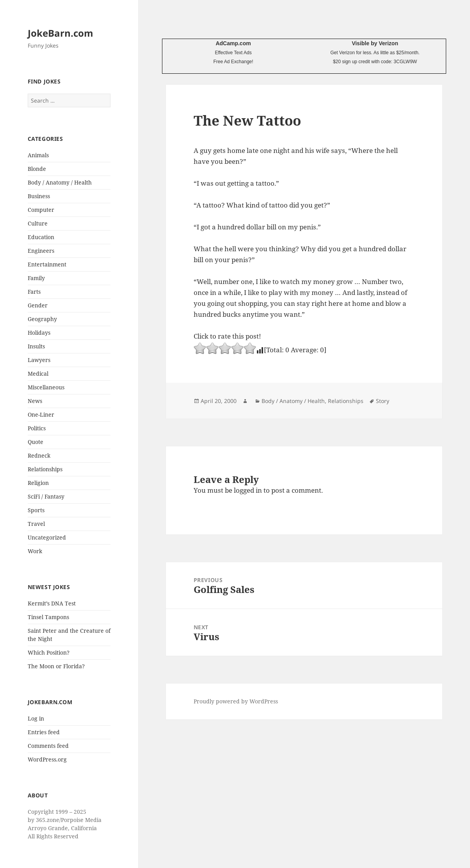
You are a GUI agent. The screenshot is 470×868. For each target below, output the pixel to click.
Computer (41, 210)
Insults (36, 346)
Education (41, 237)
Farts (34, 292)
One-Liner (41, 414)
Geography (42, 319)
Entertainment (47, 264)
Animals (38, 155)
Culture (38, 223)
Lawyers (39, 360)
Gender (38, 305)
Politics (37, 428)
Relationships (45, 469)
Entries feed (44, 732)
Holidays (39, 333)
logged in (248, 490)
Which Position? (49, 652)
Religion (38, 483)
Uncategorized (47, 537)
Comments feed (48, 746)
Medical (38, 374)
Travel (36, 524)
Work (35, 551)
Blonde (37, 169)
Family (36, 278)
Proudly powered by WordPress (236, 701)
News (35, 401)
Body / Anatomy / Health (60, 182)
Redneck (39, 455)
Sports (36, 510)
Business (39, 196)
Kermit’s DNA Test (52, 603)
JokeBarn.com (61, 33)
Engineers (41, 251)
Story (383, 401)
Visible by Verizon (375, 43)
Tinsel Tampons (48, 617)
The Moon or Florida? (56, 666)
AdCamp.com (233, 43)
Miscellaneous (46, 387)
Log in (36, 718)
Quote (36, 442)
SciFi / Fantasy (46, 496)
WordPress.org (47, 759)
